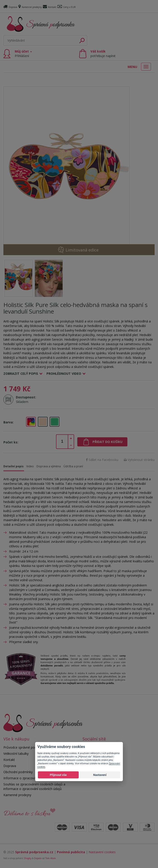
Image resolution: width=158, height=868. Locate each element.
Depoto (38, 858)
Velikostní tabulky (16, 754)
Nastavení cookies (102, 852)
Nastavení (100, 775)
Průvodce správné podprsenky (26, 747)
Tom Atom (51, 858)
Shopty (28, 858)
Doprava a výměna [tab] (49, 466)
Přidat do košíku (107, 442)
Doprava (10, 7)
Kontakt (50, 7)
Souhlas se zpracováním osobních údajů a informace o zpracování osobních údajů (34, 786)
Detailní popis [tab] (13, 466)
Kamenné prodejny (30, 7)
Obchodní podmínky (18, 772)
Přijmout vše (58, 775)
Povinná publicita (71, 852)
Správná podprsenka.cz (34, 852)
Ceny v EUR (67, 7)
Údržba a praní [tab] (73, 466)
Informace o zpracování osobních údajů (33, 778)
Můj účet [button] (23, 54)
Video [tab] (30, 466)
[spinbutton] (62, 442)
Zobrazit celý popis (21, 374)
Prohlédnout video (64, 374)
